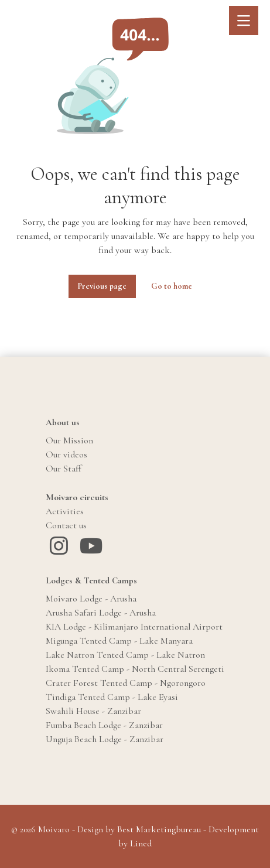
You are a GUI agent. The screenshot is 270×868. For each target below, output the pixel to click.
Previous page (102, 286)
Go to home (172, 286)
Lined (141, 843)
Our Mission (69, 440)
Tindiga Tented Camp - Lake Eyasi (112, 697)
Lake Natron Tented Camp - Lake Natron (125, 655)
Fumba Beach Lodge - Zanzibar (104, 725)
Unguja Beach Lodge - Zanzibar (105, 739)
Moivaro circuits (77, 497)
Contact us (66, 525)
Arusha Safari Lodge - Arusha (101, 613)
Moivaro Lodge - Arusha (91, 599)
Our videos (66, 454)
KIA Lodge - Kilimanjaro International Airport (134, 627)
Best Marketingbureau (159, 829)
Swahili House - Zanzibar (93, 711)
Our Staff (64, 469)
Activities (65, 511)
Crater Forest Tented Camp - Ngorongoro (126, 683)
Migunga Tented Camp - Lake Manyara (119, 641)
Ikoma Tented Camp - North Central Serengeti (135, 669)
